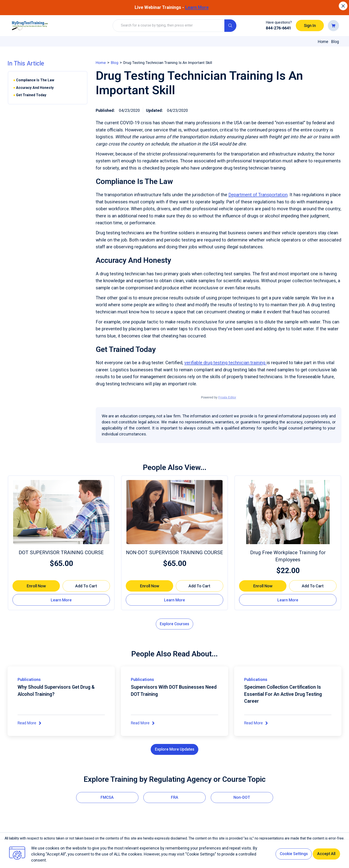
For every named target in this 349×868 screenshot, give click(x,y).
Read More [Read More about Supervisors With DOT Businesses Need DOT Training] (143, 724)
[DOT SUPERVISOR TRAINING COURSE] (61, 512)
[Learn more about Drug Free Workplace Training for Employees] (288, 600)
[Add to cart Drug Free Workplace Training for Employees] (313, 586)
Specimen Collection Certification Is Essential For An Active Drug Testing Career (286, 694)
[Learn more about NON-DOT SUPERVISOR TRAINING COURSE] (174, 600)
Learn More (197, 7)
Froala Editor (227, 397)
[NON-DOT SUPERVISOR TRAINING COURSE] (174, 512)
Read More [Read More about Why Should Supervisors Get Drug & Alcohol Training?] (30, 724)
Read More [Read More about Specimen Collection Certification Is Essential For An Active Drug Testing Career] (256, 724)
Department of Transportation (258, 195)
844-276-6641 (278, 28)
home (101, 62)
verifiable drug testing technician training (225, 363)
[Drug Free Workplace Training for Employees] (288, 512)
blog (116, 62)
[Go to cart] (333, 26)
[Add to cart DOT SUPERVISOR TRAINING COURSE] (86, 586)
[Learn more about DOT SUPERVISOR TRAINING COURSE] (61, 600)
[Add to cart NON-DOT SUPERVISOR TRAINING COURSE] (200, 586)
